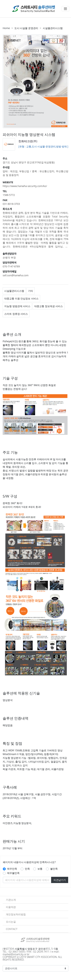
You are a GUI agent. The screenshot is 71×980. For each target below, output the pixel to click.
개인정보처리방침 (16, 914)
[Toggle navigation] (65, 9)
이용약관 (11, 907)
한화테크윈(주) (28, 141)
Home (6, 28)
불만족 (54, 869)
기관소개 (11, 900)
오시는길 (11, 922)
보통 (40, 869)
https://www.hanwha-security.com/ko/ (25, 186)
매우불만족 (13, 873)
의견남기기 (60, 880)
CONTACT (12, 929)
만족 (27, 869)
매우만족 (12, 869)
